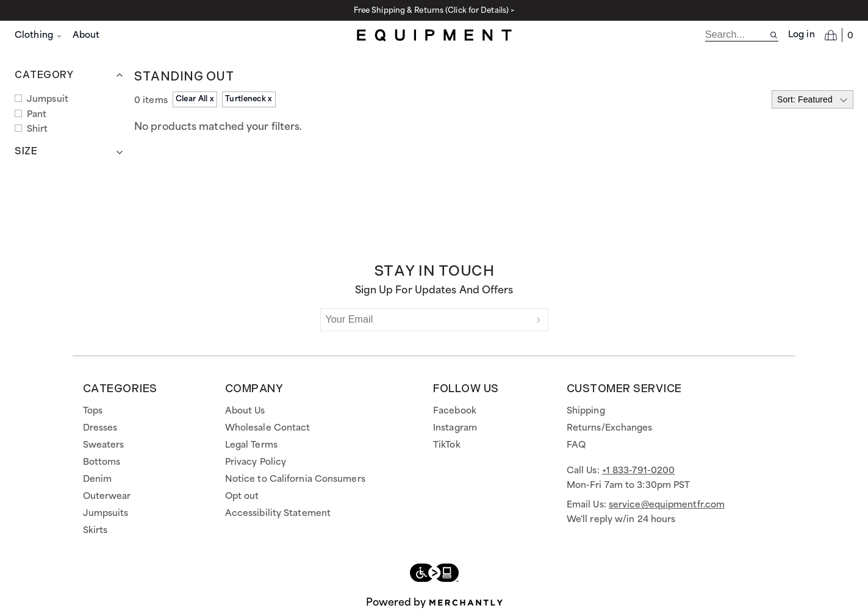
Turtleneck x (249, 99)
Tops (93, 411)
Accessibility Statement (278, 514)
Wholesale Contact (268, 428)
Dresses (100, 428)
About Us (245, 411)
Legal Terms (251, 445)
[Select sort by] (812, 99)
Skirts (95, 531)
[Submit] (539, 320)
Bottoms (102, 462)
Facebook (455, 411)
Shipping (586, 411)
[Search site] (774, 35)
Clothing (39, 35)
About (86, 35)
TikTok (447, 445)
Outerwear (107, 496)
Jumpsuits (106, 514)
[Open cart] (839, 35)
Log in (802, 35)
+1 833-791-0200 (639, 471)
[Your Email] (425, 320)
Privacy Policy (256, 462)
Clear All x (195, 99)
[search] (737, 35)
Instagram (455, 428)
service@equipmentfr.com (667, 505)
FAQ (576, 445)
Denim (98, 479)
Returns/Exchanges (610, 428)
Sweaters (104, 445)
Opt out (242, 496)
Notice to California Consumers (295, 479)
